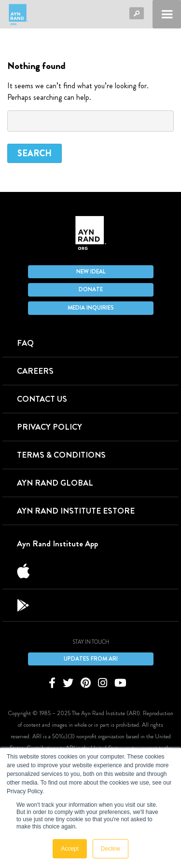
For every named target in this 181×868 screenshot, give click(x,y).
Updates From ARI (91, 659)
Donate (91, 289)
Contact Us (42, 399)
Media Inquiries (91, 308)
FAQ (25, 343)
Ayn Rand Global (55, 483)
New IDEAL (91, 271)
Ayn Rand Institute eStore (76, 511)
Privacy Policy (49, 427)
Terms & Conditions (61, 455)
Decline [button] (111, 849)
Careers (35, 371)
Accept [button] (70, 849)
